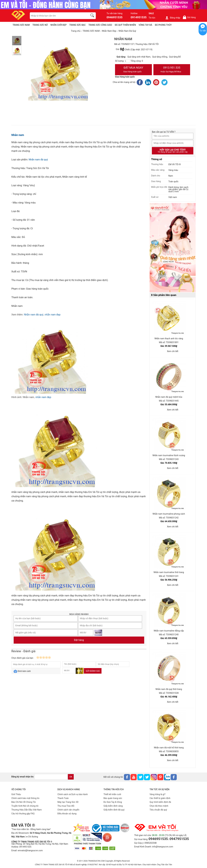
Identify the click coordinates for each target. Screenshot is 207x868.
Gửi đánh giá (93, 671)
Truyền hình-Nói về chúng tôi (25, 806)
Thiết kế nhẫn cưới (112, 794)
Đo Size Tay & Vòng (113, 802)
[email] (51, 777)
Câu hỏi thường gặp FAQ (23, 814)
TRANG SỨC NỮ (40, 25)
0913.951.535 (172, 70)
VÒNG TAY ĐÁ (145, 25)
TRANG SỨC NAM (21, 25)
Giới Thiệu (16, 794)
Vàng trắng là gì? (157, 794)
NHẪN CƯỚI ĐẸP (59, 25)
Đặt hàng (79, 640)
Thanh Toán (63, 798)
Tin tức (152, 18)
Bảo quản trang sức (113, 798)
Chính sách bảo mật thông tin (25, 798)
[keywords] (58, 16)
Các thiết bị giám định (160, 798)
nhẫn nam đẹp (53, 315)
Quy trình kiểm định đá (160, 802)
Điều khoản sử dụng (67, 814)
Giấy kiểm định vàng (113, 806)
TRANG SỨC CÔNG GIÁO (100, 25)
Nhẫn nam (18, 135)
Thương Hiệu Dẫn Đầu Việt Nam (27, 810)
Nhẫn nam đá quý (38, 160)
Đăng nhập (173, 18)
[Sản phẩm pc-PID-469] (173, 248)
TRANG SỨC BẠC (77, 25)
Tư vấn (203, 31)
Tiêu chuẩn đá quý (158, 810)
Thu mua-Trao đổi (66, 806)
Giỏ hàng (189, 17)
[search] (93, 16)
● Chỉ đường (32, 837)
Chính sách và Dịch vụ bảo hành (73, 794)
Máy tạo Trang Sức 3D (68, 802)
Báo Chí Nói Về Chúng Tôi (23, 802)
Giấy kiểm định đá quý (114, 810)
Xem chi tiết (173, 351)
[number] (127, 61)
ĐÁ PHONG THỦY (163, 25)
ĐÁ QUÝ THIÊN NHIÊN (125, 25)
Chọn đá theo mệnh (159, 806)
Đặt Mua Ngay (133, 70)
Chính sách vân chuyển (68, 810)
